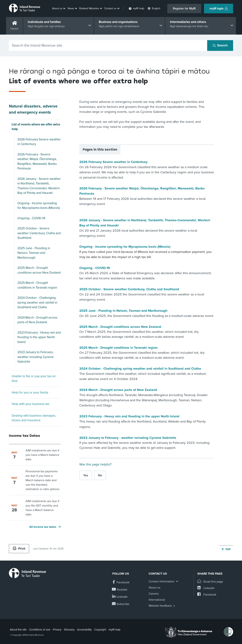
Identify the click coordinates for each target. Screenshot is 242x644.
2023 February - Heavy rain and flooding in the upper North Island (39, 337)
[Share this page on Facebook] (207, 595)
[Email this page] (210, 582)
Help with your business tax (30, 404)
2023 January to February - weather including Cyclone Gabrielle (36, 357)
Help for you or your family (30, 392)
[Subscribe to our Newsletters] (121, 604)
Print (19, 549)
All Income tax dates (43, 527)
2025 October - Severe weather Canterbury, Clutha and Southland (39, 233)
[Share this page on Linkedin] (206, 588)
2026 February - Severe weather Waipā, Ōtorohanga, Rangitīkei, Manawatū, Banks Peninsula (37, 162)
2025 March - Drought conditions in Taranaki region (37, 285)
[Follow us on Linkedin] (120, 597)
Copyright (100, 630)
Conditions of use (40, 630)
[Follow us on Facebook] (121, 582)
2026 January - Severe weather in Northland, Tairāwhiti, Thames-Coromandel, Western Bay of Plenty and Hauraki (39, 186)
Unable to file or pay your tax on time (34, 379)
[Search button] (220, 46)
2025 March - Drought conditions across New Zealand (39, 270)
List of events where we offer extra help (36, 127)
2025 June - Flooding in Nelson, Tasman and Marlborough (34, 253)
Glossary (69, 630)
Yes (86, 475)
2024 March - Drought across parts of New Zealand (37, 320)
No (100, 475)
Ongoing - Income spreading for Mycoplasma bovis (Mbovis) (39, 206)
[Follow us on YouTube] (120, 590)
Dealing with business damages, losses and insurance (34, 418)
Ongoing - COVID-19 (31, 218)
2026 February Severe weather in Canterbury (39, 142)
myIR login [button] (219, 9)
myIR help (115, 630)
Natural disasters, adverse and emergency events (33, 109)
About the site (18, 630)
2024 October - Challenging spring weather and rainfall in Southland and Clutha (37, 302)
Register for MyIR (184, 9)
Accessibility (84, 630)
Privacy (57, 630)
